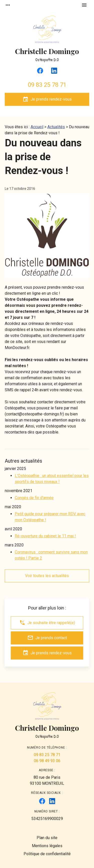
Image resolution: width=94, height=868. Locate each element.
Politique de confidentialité (47, 854)
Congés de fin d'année (34, 498)
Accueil (37, 127)
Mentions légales (47, 846)
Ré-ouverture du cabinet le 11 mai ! (45, 536)
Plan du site (47, 838)
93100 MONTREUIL (47, 780)
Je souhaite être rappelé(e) (47, 623)
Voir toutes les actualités (47, 576)
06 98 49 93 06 (47, 761)
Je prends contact (47, 638)
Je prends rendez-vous (47, 99)
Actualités (56, 127)
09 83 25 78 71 (47, 85)
